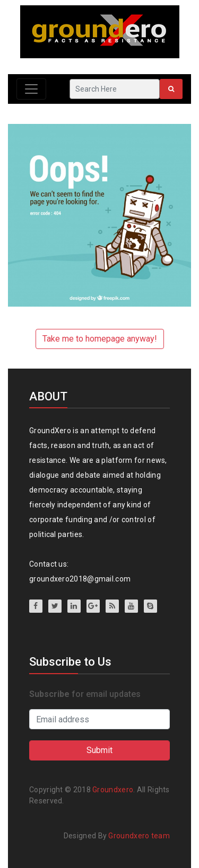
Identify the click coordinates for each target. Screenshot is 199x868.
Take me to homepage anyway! (100, 339)
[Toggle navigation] (31, 89)
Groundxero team (139, 836)
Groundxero (113, 790)
